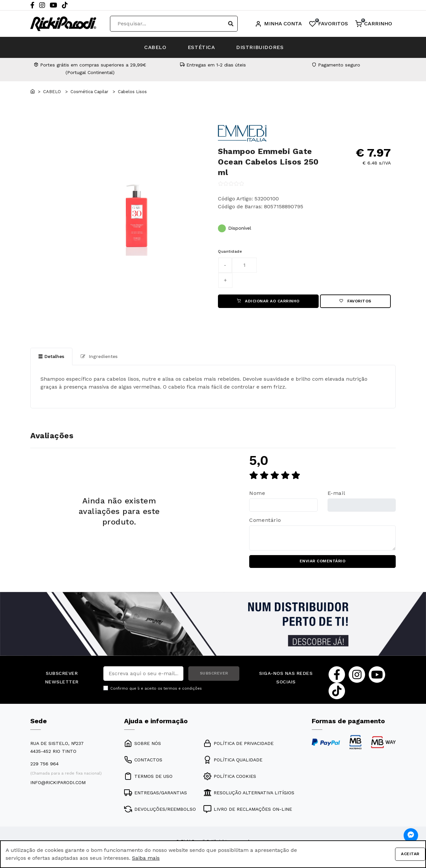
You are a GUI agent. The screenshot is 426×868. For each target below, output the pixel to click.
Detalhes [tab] (51, 357)
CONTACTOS (143, 760)
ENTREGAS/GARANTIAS (156, 793)
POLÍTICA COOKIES (230, 777)
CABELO (153, 47)
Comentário (265, 520)
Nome (257, 493)
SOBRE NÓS (143, 744)
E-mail (336, 493)
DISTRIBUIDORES (263, 47)
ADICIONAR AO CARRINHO (268, 301)
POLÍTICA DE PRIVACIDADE (239, 744)
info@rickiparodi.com (58, 783)
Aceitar (411, 854)
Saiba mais (146, 858)
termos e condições (183, 689)
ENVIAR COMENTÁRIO (323, 562)
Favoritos (355, 301)
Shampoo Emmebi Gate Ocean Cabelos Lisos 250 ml (268, 162)
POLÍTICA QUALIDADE (233, 760)
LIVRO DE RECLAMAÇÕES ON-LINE (248, 810)
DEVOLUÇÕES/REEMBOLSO (160, 810)
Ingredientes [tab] (99, 357)
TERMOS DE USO (148, 777)
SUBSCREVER (214, 674)
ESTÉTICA (201, 47)
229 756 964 (44, 764)
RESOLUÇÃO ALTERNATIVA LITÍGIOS (249, 793)
